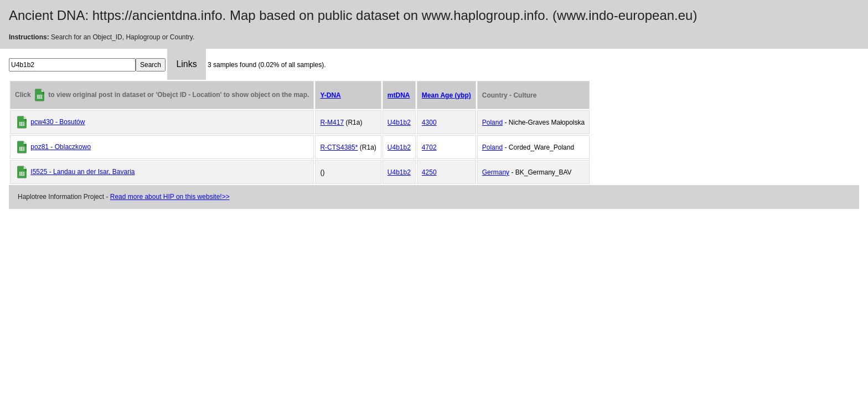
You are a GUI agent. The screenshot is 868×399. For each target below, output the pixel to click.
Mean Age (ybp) (446, 95)
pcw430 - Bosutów (58, 122)
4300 (429, 122)
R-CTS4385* (339, 147)
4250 (429, 172)
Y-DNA (330, 95)
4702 (429, 147)
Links (186, 64)
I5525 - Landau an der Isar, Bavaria (82, 172)
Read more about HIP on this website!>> (170, 197)
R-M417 (332, 122)
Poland (492, 122)
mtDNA (399, 95)
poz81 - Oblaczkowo (61, 147)
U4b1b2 (399, 122)
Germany (496, 172)
